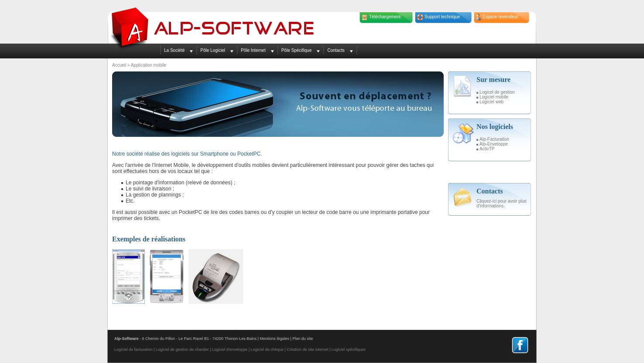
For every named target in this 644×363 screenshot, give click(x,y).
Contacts (336, 50)
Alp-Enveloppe (494, 144)
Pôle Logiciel (213, 50)
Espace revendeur (500, 17)
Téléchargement (385, 17)
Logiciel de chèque (267, 349)
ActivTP (487, 149)
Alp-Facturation (494, 139)
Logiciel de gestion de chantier (182, 349)
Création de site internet (308, 349)
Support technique (442, 17)
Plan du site (303, 339)
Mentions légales (274, 339)
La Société (174, 50)
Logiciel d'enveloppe (230, 349)
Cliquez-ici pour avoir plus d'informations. (502, 204)
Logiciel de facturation (134, 349)
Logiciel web (492, 102)
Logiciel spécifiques (349, 349)
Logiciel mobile (494, 97)
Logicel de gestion (497, 92)
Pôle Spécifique (297, 50)
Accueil (119, 65)
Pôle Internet (253, 50)
